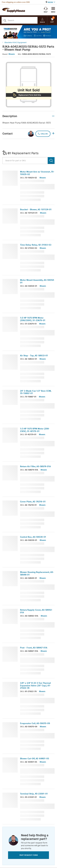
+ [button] (53, 134)
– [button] (53, 116)
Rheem (12, 54)
